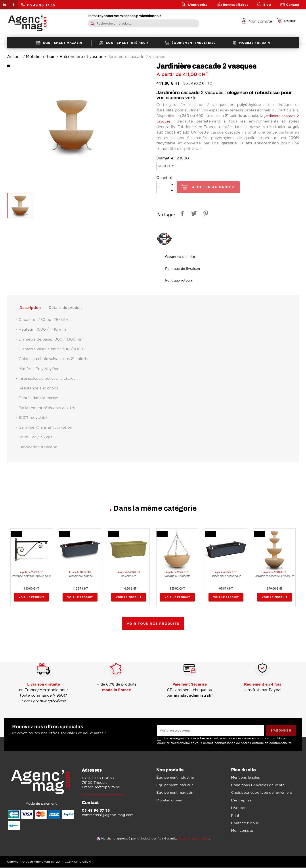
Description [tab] (31, 308)
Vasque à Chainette (177, 576)
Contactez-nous (245, 823)
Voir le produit (31, 598)
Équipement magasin (175, 793)
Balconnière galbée (80, 576)
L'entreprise (198, 5)
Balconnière (129, 576)
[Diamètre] (167, 166)
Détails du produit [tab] (69, 308)
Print (235, 816)
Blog (267, 5)
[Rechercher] (143, 23)
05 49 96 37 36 (38, 5)
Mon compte (242, 831)
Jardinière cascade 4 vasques (275, 576)
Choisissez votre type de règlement (262, 793)
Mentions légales (245, 778)
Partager (182, 214)
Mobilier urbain (169, 800)
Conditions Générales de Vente (258, 785)
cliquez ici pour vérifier (193, 839)
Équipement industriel (175, 778)
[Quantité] (163, 187)
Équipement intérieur (175, 785)
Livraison (239, 808)
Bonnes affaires (235, 5)
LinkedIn (4, 5)
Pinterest (205, 214)
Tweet (193, 214)
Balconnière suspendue (226, 576)
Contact (293, 5)
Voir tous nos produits (153, 624)
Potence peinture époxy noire (32, 576)
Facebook (14, 5)
